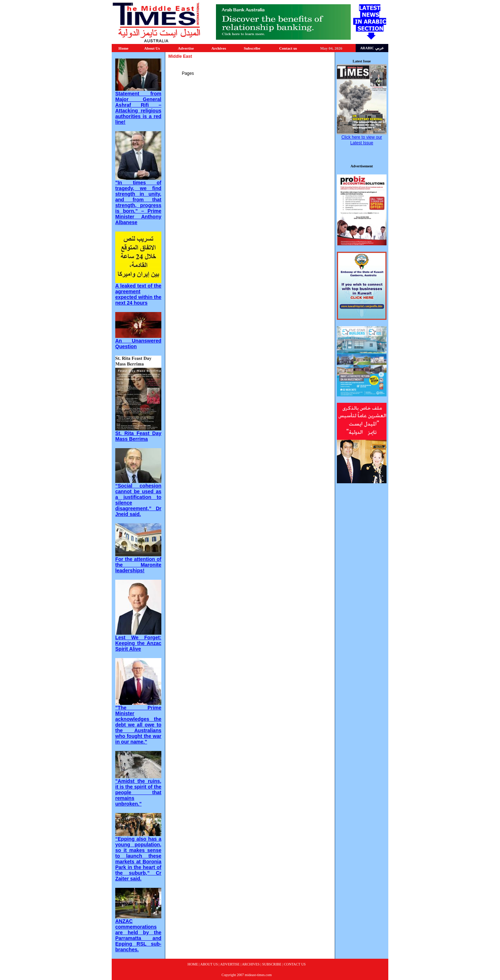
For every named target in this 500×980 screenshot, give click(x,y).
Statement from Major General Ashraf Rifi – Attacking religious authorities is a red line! (138, 108)
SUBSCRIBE (272, 964)
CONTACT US (295, 964)
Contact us (288, 48)
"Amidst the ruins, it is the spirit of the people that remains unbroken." (138, 792)
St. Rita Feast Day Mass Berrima (138, 436)
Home (123, 48)
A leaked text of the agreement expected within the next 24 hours (138, 294)
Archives (219, 48)
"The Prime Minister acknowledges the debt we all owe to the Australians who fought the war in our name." (138, 725)
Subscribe (252, 48)
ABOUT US (209, 964)
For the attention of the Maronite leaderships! (138, 565)
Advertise (186, 48)
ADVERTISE (230, 964)
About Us (152, 48)
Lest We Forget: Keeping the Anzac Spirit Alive (138, 643)
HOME (193, 964)
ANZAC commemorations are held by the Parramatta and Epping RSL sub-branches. (138, 935)
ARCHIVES (251, 964)
